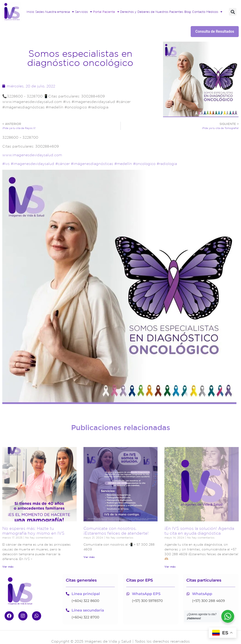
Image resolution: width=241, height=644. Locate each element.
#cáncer (62, 164)
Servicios (83, 12)
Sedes (40, 12)
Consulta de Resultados (215, 31)
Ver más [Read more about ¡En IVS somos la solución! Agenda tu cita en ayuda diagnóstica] (170, 567)
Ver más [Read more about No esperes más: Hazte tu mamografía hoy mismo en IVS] (8, 567)
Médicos (214, 12)
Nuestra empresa (59, 12)
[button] (233, 12)
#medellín (123, 164)
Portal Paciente (106, 12)
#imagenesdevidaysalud (32, 164)
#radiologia (167, 164)
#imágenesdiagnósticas (91, 164)
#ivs (6, 164)
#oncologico (144, 164)
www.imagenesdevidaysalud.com (32, 155)
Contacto (199, 12)
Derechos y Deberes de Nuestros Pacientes (152, 12)
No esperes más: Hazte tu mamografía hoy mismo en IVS (33, 531)
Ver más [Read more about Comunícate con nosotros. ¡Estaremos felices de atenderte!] (89, 557)
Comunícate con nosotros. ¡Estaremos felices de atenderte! (116, 531)
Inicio (30, 12)
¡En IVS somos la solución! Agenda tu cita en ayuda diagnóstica (199, 531)
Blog (188, 12)
